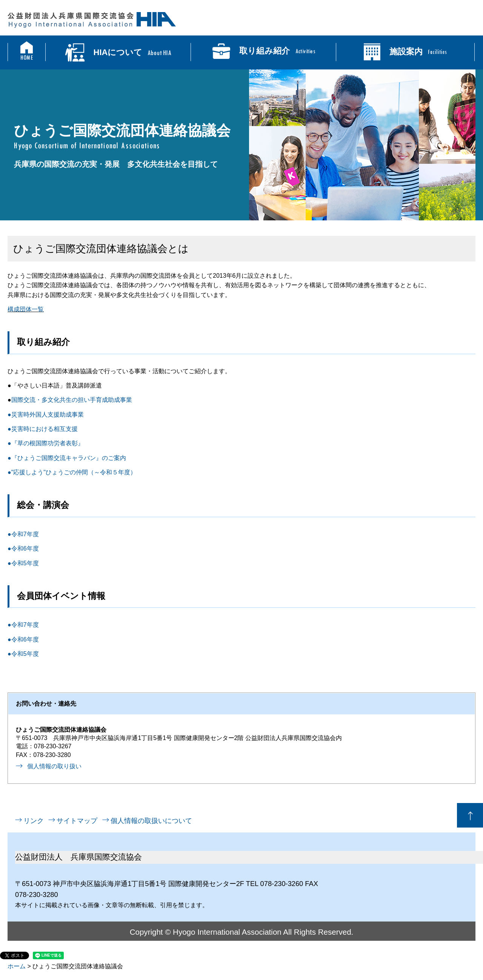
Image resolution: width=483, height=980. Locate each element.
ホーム (17, 966)
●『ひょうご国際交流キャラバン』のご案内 (67, 458)
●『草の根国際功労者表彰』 (46, 443)
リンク (34, 821)
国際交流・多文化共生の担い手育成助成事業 (72, 400)
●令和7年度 (23, 534)
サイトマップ (77, 821)
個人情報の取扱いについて (151, 821)
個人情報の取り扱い (54, 766)
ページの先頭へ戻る (470, 815)
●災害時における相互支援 (43, 429)
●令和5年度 (23, 563)
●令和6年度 (23, 548)
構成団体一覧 (26, 309)
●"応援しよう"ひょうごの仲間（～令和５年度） (72, 472)
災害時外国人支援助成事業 (48, 415)
